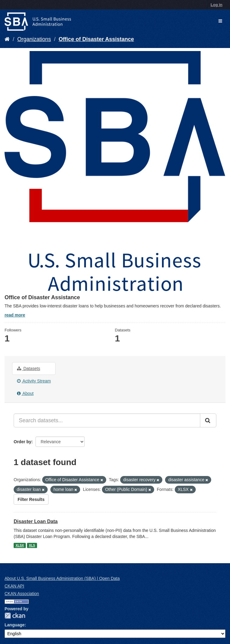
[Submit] (208, 420)
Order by (22, 442)
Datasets (29, 368)
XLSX (20, 545)
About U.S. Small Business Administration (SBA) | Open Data (62, 578)
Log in (216, 5)
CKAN (15, 616)
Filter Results (31, 499)
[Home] (7, 39)
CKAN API (14, 586)
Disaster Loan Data (36, 521)
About (25, 393)
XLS (32, 545)
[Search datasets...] (107, 420)
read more (15, 315)
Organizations (34, 39)
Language (15, 625)
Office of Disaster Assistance (96, 39)
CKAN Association (22, 594)
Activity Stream (34, 381)
